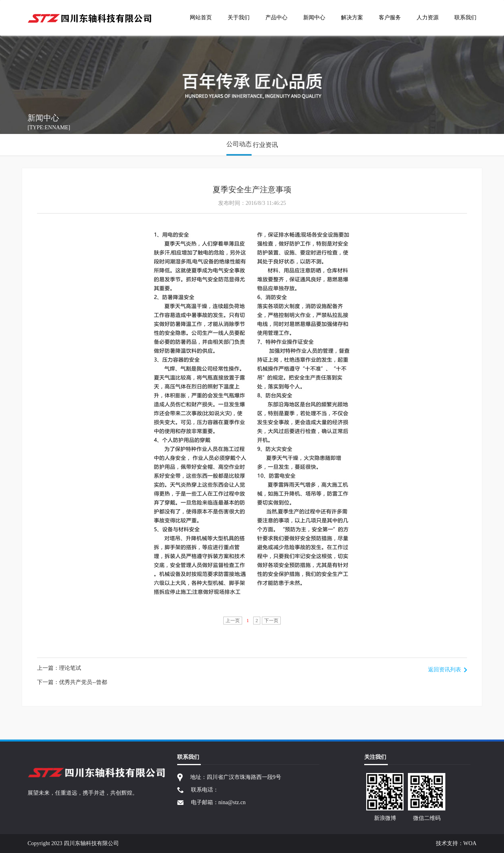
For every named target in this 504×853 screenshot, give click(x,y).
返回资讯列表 (445, 670)
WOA (470, 843)
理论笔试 (70, 668)
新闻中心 (314, 18)
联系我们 (465, 18)
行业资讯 (265, 145)
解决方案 (352, 18)
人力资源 (428, 18)
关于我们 (239, 18)
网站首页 (201, 18)
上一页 (233, 621)
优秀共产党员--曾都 (83, 682)
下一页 (271, 621)
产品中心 (276, 18)
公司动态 (239, 144)
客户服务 (390, 18)
